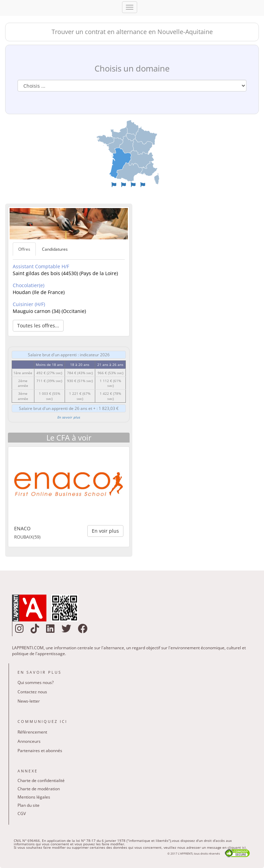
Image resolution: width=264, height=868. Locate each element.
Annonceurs (29, 741)
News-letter (29, 701)
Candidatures (55, 249)
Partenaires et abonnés (40, 751)
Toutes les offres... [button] (38, 325)
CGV (22, 813)
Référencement (32, 732)
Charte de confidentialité (41, 780)
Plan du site (29, 805)
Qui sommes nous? (36, 682)
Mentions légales (34, 797)
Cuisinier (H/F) (29, 304)
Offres (24, 249)
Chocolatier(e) (29, 285)
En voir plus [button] (105, 531)
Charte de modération (39, 789)
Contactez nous (32, 692)
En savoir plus (69, 417)
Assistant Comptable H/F (41, 266)
